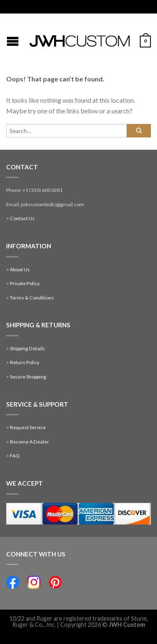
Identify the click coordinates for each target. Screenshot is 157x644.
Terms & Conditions (32, 298)
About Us (20, 269)
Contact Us (22, 218)
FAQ (15, 456)
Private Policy (25, 283)
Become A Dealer (29, 442)
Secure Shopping (28, 377)
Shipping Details (27, 348)
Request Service (28, 427)
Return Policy (25, 362)
